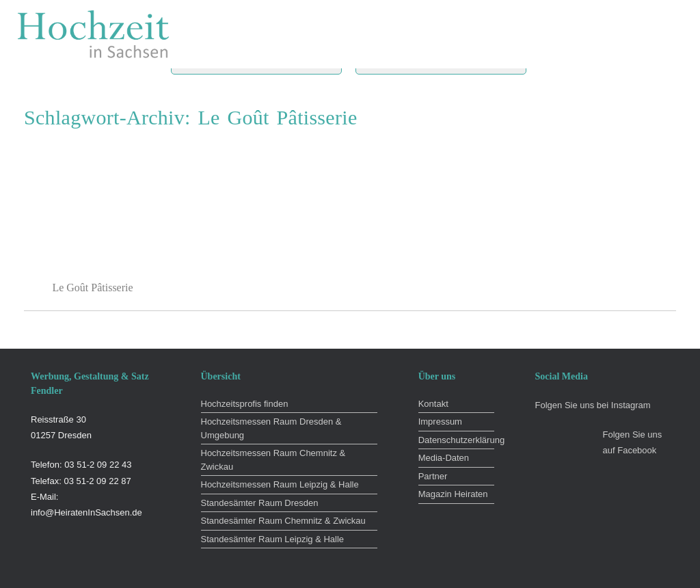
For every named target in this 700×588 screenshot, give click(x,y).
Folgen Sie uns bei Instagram (593, 405)
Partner (433, 476)
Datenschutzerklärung (456, 440)
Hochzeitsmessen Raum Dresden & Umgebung (271, 428)
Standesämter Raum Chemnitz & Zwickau (283, 521)
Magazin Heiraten (453, 494)
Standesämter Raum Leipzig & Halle (273, 539)
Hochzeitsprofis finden (245, 404)
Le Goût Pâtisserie (92, 288)
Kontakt (433, 404)
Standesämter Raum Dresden (260, 503)
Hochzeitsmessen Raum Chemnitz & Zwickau (273, 460)
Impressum (440, 422)
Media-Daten (444, 458)
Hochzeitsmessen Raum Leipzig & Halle (280, 484)
